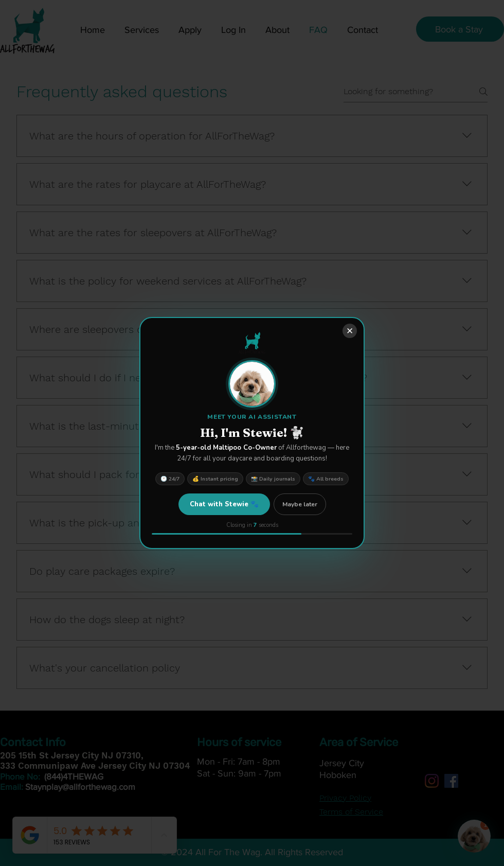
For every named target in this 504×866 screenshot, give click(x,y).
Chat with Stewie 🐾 (224, 504)
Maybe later (300, 504)
